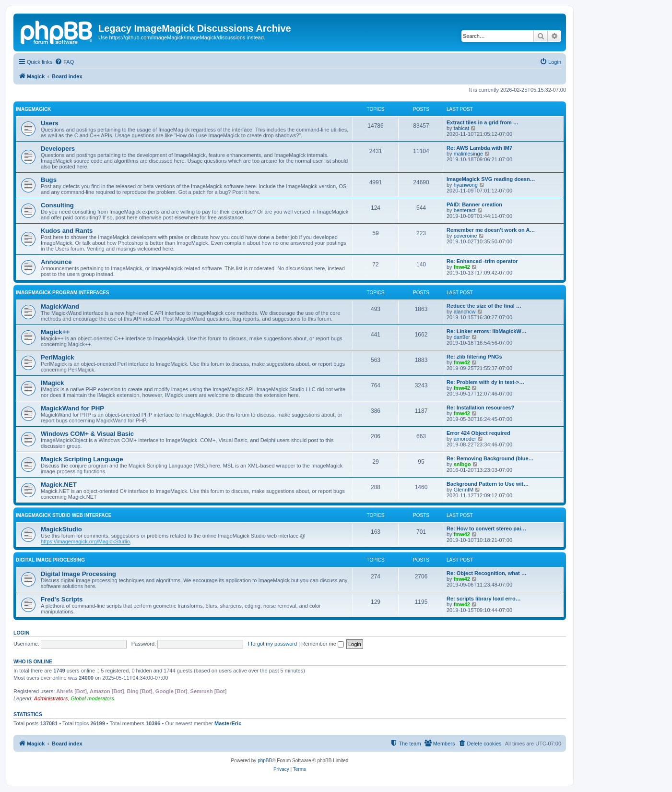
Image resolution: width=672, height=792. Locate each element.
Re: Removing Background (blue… (490, 458)
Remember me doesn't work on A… (491, 230)
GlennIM (464, 490)
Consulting (57, 205)
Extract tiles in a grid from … (483, 122)
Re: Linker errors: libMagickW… (487, 331)
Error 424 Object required (478, 433)
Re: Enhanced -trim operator (482, 261)
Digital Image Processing (50, 560)
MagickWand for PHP (72, 408)
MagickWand (60, 306)
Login (21, 633)
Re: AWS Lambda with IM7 (479, 148)
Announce (56, 262)
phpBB (265, 761)
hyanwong (466, 185)
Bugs (49, 180)
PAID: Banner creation (474, 204)
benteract (465, 210)
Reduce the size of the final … (484, 306)
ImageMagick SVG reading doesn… (491, 179)
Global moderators (92, 698)
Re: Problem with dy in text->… (485, 382)
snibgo (462, 464)
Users (50, 123)
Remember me (323, 644)
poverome (466, 236)
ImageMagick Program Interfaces (62, 293)
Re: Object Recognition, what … (487, 573)
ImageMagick (33, 109)
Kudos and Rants (67, 231)
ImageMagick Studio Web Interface (64, 515)
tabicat (461, 128)
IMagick (52, 383)
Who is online (33, 661)
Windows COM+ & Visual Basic (87, 434)
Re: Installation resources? (480, 408)
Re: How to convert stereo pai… (486, 528)
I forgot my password (272, 644)
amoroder (465, 439)
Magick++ (55, 332)
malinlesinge (468, 154)
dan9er (462, 337)
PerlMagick (58, 357)
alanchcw (465, 312)
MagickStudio (61, 529)
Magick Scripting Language (82, 459)
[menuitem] (64, 62)
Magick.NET (59, 485)
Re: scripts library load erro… (484, 599)
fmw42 (462, 267)
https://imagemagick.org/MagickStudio (85, 541)
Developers (58, 149)
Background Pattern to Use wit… (488, 484)
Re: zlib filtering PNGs (474, 357)
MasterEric (228, 723)
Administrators (51, 698)
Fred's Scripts (62, 599)
